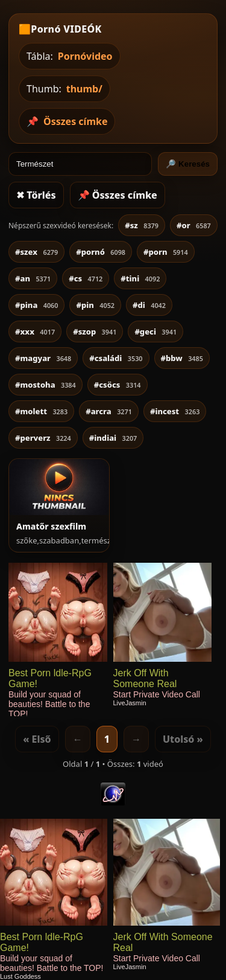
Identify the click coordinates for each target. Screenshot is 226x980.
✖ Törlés (36, 195)
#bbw (182, 358)
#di (149, 305)
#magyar (43, 358)
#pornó (101, 252)
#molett (41, 411)
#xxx (35, 331)
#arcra (109, 411)
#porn (166, 252)
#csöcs (118, 385)
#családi (116, 358)
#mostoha (46, 385)
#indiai (113, 438)
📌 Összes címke (118, 195)
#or (194, 225)
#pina (36, 305)
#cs (86, 278)
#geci (155, 331)
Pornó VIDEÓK (66, 29)
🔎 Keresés (188, 164)
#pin (95, 305)
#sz (142, 225)
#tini (140, 278)
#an (33, 278)
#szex (36, 252)
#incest (175, 411)
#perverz (43, 438)
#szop (95, 331)
